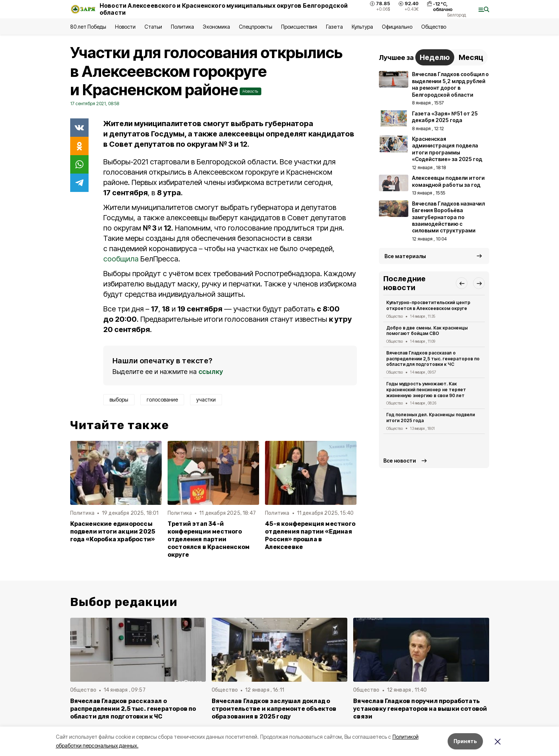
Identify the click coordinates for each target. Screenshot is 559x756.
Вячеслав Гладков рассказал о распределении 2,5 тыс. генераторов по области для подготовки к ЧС (433, 359)
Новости (125, 27)
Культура (362, 27)
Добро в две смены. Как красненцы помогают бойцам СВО (427, 331)
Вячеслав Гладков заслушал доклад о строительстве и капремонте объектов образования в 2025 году (274, 709)
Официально (397, 27)
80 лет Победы (88, 27)
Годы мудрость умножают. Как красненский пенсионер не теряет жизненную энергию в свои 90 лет (426, 390)
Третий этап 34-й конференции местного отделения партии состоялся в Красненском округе (209, 539)
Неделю (435, 57)
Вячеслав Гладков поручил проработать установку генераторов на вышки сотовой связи (420, 709)
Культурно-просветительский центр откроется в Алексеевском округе (429, 305)
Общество (434, 27)
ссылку (211, 372)
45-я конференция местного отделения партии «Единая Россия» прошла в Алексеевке (310, 535)
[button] (462, 283)
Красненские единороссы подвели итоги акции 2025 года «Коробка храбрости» (113, 532)
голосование (162, 400)
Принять (465, 741)
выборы (119, 400)
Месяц (471, 57)
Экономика (216, 27)
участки (206, 400)
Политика (182, 27)
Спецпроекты (256, 27)
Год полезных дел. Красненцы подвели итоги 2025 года (431, 418)
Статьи (153, 27)
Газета (334, 27)
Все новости (400, 461)
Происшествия (299, 27)
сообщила (121, 259)
